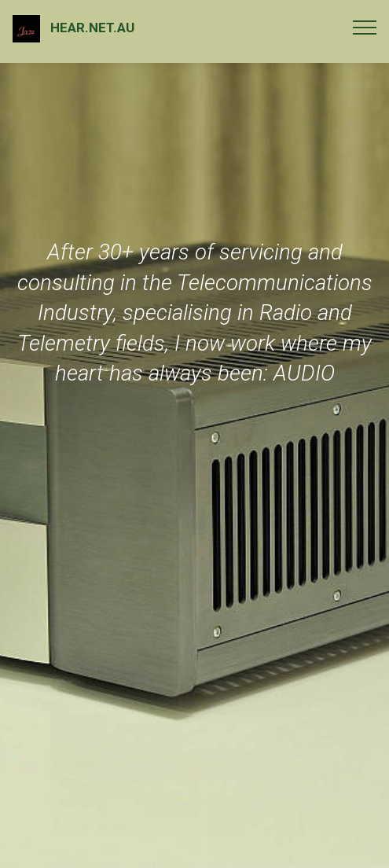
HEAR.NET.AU (92, 28)
